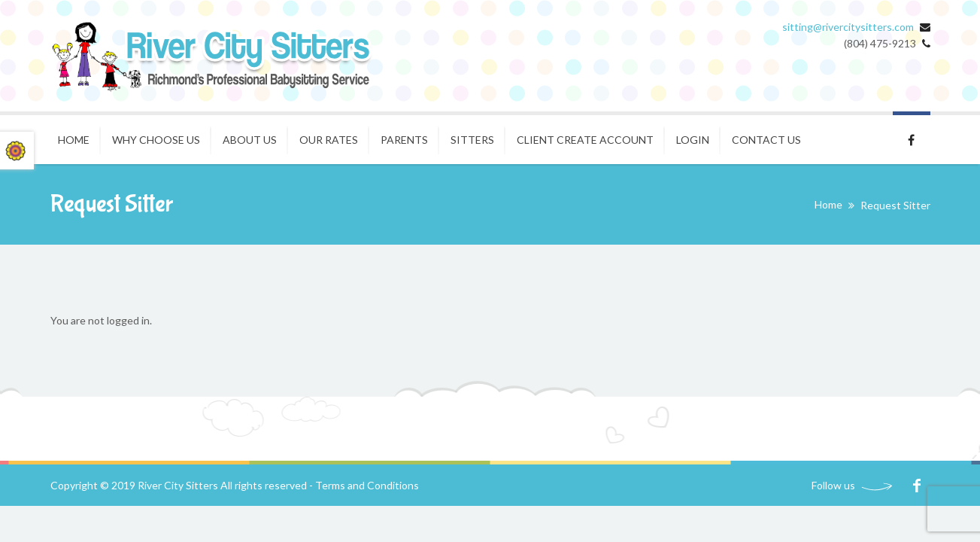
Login (693, 140)
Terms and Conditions (367, 485)
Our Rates (329, 140)
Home (74, 140)
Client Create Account (585, 140)
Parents (404, 140)
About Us (250, 140)
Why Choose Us (156, 140)
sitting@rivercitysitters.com (848, 27)
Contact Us (766, 140)
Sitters (472, 140)
